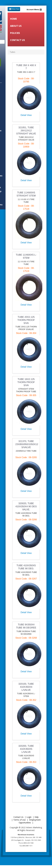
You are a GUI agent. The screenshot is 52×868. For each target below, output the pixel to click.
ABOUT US (16, 26)
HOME (13, 19)
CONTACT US (17, 40)
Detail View (26, 115)
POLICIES (15, 33)
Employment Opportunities (30, 821)
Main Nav (14, 9)
